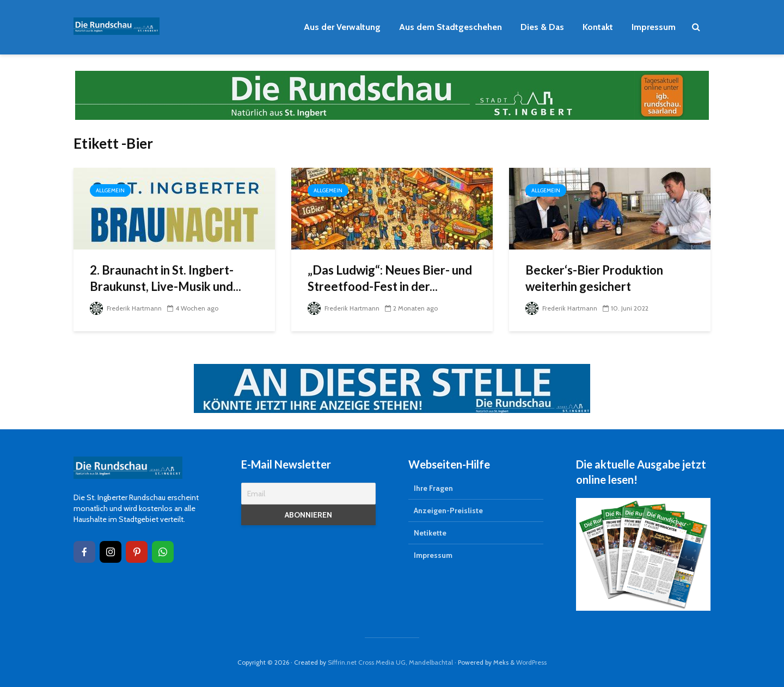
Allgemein (110, 190)
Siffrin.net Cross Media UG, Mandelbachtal (390, 662)
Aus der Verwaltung (342, 27)
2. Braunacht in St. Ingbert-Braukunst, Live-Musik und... (166, 278)
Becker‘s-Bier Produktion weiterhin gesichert (594, 278)
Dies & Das (542, 27)
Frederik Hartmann (126, 308)
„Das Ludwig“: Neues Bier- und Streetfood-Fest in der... (390, 278)
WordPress (531, 662)
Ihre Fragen (433, 488)
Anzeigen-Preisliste (448, 510)
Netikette (430, 533)
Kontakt (598, 27)
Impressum (654, 27)
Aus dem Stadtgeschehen (451, 27)
